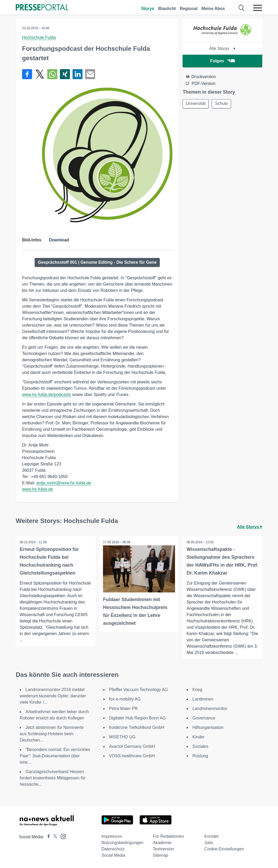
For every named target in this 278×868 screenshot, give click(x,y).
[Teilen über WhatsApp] (52, 74)
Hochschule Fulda (39, 37)
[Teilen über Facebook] (27, 74)
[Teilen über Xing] (65, 74)
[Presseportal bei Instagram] (62, 836)
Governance (204, 718)
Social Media (114, 855)
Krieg (197, 690)
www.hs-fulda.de (37, 489)
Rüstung (200, 756)
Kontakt (211, 836)
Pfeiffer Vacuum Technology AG (138, 690)
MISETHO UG (122, 737)
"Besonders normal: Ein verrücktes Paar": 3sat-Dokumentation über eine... (55, 756)
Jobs (209, 843)
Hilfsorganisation (208, 727)
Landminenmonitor (210, 709)
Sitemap (161, 855)
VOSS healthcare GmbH (132, 756)
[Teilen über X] (40, 74)
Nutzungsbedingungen (122, 843)
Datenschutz (113, 849)
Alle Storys (222, 49)
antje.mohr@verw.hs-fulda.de (64, 483)
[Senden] (90, 74)
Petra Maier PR (123, 709)
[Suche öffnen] (242, 8)
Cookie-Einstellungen (224, 849)
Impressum (112, 836)
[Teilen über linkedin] (78, 74)
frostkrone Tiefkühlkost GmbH (137, 727)
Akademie (162, 843)
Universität (196, 104)
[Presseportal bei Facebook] (47, 837)
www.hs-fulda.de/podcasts (47, 395)
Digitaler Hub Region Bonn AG (137, 718)
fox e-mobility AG (125, 699)
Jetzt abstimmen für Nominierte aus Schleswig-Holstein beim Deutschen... (52, 734)
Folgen (222, 61)
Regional (189, 9)
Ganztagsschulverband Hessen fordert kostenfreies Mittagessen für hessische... (53, 778)
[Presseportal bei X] (54, 837)
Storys (148, 9)
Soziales (200, 746)
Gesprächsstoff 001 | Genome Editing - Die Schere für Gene (97, 262)
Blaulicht (167, 9)
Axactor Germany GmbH (132, 746)
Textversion (164, 849)
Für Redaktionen (168, 836)
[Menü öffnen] (258, 8)
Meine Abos (213, 9)
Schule (222, 104)
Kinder (198, 737)
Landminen (203, 699)
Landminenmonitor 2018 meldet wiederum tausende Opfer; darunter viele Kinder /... (53, 696)
